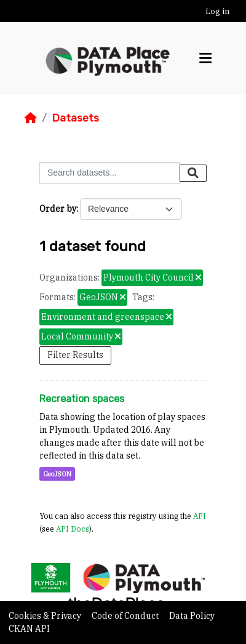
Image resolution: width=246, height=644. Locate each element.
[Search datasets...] (110, 173)
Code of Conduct (126, 616)
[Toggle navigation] (205, 58)
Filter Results (75, 355)
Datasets (75, 118)
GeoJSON (57, 474)
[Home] (31, 118)
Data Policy (192, 616)
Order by (58, 209)
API (200, 516)
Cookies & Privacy (46, 616)
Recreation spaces (82, 399)
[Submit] (193, 173)
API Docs (73, 529)
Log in (217, 11)
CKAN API (29, 629)
